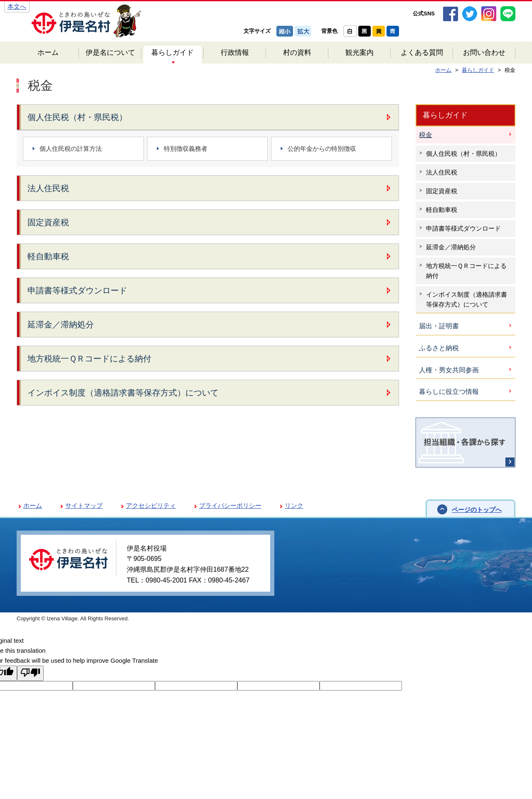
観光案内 (360, 53)
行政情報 (235, 53)
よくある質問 (422, 53)
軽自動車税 (48, 256)
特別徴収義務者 (186, 149)
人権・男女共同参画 (449, 370)
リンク (294, 505)
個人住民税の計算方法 (71, 149)
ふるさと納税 (439, 348)
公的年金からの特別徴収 (322, 149)
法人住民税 (48, 188)
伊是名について (110, 53)
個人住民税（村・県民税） (77, 117)
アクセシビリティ (151, 505)
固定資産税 (48, 222)
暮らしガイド (172, 53)
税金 (426, 135)
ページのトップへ (477, 510)
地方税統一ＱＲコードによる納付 (89, 359)
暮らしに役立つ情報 (449, 392)
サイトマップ (84, 505)
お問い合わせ (484, 53)
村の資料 (297, 53)
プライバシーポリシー (230, 505)
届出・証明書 (439, 326)
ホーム (48, 53)
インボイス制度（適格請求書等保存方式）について (123, 393)
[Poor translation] (30, 673)
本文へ (17, 6)
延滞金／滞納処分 (61, 325)
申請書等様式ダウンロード (77, 290)
